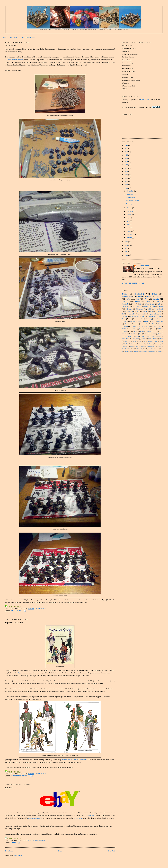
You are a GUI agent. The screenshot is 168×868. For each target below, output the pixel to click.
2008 (126, 255)
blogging (126, 301)
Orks (160, 334)
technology (152, 351)
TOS (134, 304)
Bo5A (126, 321)
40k (152, 311)
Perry (124, 319)
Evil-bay (9, 788)
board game (135, 339)
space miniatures (155, 314)
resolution (125, 334)
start (160, 326)
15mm (145, 311)
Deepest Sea (127, 296)
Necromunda (126, 306)
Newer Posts (9, 851)
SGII (160, 329)
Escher (126, 344)
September (130, 211)
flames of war (152, 339)
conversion (129, 311)
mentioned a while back (16, 60)
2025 (126, 148)
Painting (15, 611)
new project (78, 818)
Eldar (148, 301)
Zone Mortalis (126, 349)
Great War (142, 329)
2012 (126, 242)
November (130, 194)
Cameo (133, 321)
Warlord (149, 331)
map (130, 319)
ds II (155, 331)
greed (14, 843)
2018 (126, 171)
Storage (143, 346)
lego (131, 351)
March (129, 231)
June (128, 221)
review (137, 301)
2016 (126, 178)
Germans (134, 344)
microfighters (144, 351)
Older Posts (112, 851)
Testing (139, 321)
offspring (149, 319)
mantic (136, 351)
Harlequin (153, 334)
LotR (159, 316)
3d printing (127, 341)
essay (157, 349)
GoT (146, 334)
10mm (137, 306)
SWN (137, 336)
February (130, 234)
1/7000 (124, 329)
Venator (159, 346)
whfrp (153, 324)
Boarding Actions (153, 341)
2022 (126, 158)
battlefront (139, 349)
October (129, 208)
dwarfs (143, 339)
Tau (21, 611)
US (130, 331)
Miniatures (140, 309)
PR (146, 299)
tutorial (161, 339)
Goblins (125, 316)
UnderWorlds (151, 346)
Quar (132, 346)
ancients (141, 326)
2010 (126, 248)
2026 (126, 145)
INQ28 (139, 296)
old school (128, 324)
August (129, 214)
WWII (142, 331)
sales (154, 326)
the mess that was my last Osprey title (74, 760)
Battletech (151, 316)
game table (160, 321)
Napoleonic (16, 776)
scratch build (159, 319)
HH (149, 329)
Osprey (20, 673)
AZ (137, 299)
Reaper (146, 306)
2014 (126, 185)
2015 (126, 181)
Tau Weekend (11, 46)
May (128, 224)
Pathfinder (125, 346)
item (126, 351)
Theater (146, 321)
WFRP (136, 331)
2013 (126, 188)
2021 (126, 162)
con (145, 349)
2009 (126, 252)
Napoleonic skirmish (35, 818)
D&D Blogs (14, 37)
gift (159, 304)
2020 (126, 165)
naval (148, 326)
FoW (159, 324)
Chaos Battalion (89, 815)
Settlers (124, 331)
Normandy (158, 344)
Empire (158, 311)
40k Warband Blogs (28, 37)
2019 (126, 168)
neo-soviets (139, 319)
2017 (126, 175)
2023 (126, 155)
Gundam (141, 344)
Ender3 (162, 341)
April (129, 228)
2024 (126, 152)
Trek (157, 301)
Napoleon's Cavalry (14, 623)
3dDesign (129, 309)
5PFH (134, 341)
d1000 (150, 309)
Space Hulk (145, 336)
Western (133, 326)
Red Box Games (127, 336)
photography (134, 316)
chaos (153, 321)
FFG (141, 334)
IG (140, 304)
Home (5, 37)
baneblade (131, 314)
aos (133, 349)
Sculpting (125, 326)
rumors (136, 324)
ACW (140, 341)
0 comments (41, 609)
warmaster (145, 324)
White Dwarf (149, 304)
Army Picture (133, 329)
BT (144, 341)
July (128, 218)
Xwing (161, 306)
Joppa (154, 329)
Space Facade (145, 100)
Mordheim (149, 344)
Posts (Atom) (18, 856)
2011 (126, 245)
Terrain (156, 299)
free (160, 331)
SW (123, 314)
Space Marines (157, 336)
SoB (137, 346)
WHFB (125, 304)
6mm (143, 316)
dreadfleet (151, 349)
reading (25, 776)
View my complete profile (133, 283)
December (130, 191)
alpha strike (126, 339)
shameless (134, 334)
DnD (125, 294)
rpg (138, 311)
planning (160, 296)
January (129, 238)
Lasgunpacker (143, 266)
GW (128, 299)
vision (159, 351)
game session (142, 314)
